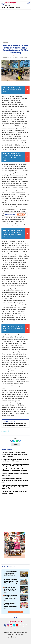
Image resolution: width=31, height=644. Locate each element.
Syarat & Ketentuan (16, 636)
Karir (26, 632)
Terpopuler (10, 7)
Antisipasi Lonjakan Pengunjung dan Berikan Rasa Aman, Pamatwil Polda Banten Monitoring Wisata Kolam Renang (14, 424)
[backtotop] (16, 618)
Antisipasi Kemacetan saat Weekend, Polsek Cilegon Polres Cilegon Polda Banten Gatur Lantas (11, 581)
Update (21, 214)
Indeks (18, 7)
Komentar (15, 445)
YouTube (18, 626)
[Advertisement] (15, 25)
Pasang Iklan (12, 634)
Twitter (15, 626)
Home (3, 7)
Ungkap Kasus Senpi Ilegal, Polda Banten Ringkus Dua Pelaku (13, 328)
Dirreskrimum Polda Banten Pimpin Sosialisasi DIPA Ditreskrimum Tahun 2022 (11, 573)
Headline (5, 431)
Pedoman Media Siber (19, 632)
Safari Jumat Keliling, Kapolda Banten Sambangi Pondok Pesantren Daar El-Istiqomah (11, 597)
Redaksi (16, 628)
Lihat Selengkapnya (15, 612)
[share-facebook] (12, 441)
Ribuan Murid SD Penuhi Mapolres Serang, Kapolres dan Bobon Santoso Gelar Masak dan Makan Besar (11, 605)
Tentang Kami (19, 634)
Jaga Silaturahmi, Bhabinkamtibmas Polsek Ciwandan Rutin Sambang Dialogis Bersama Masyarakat (10, 589)
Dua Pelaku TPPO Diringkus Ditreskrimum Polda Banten (12, 90)
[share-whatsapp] (17, 441)
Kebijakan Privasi (8, 632)
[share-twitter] (14, 441)
